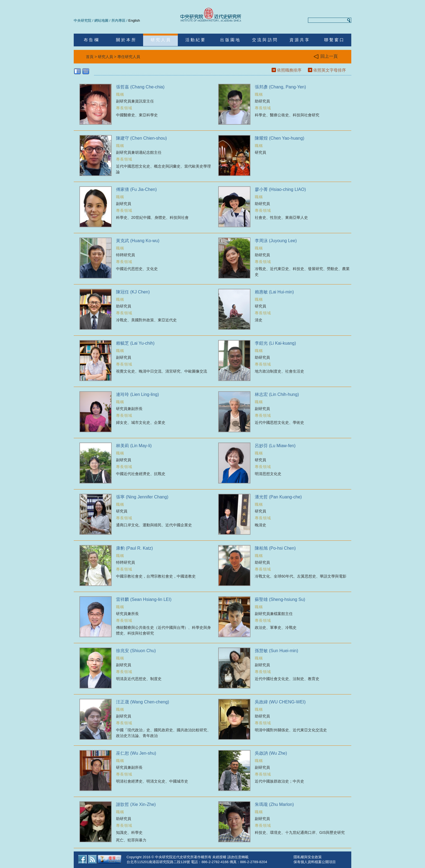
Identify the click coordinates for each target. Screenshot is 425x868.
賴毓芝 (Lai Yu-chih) (135, 343)
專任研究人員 (129, 57)
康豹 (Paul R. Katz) (134, 548)
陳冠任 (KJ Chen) (133, 292)
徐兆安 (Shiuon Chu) (136, 651)
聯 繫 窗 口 (334, 40)
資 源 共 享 (299, 40)
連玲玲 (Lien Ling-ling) (137, 394)
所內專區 (118, 20)
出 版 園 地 (230, 40)
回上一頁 (326, 57)
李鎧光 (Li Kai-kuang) (275, 343)
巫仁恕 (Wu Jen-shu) (136, 753)
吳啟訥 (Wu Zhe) (271, 753)
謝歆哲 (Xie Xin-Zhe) (136, 804)
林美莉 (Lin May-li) (134, 446)
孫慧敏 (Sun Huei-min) (276, 651)
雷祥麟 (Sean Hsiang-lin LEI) (144, 599)
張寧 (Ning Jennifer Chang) (142, 497)
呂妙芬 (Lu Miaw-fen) (275, 446)
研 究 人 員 (161, 40)
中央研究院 (83, 20)
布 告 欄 (91, 40)
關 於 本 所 (126, 40)
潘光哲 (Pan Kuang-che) (278, 497)
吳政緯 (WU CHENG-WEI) (280, 702)
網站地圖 (101, 20)
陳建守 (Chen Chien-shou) (141, 138)
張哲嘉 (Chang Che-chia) (140, 87)
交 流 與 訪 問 (265, 40)
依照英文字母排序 (330, 70)
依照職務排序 (289, 70)
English (134, 20)
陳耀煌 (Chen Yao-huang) (280, 138)
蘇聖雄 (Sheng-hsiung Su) (280, 599)
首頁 (90, 57)
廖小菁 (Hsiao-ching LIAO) (280, 189)
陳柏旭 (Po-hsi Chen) (275, 548)
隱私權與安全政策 (308, 857)
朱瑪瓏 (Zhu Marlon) (274, 804)
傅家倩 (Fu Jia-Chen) (136, 189)
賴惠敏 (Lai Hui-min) (274, 292)
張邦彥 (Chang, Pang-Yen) (280, 87)
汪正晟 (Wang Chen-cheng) (143, 702)
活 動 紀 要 (195, 40)
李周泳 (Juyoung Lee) (276, 241)
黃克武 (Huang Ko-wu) (138, 241)
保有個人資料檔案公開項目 (315, 862)
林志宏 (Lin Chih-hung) (277, 394)
